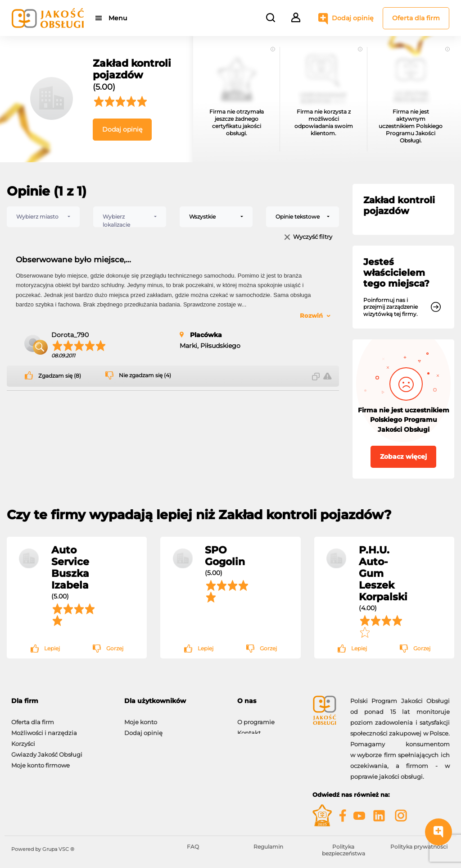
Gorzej (115, 648)
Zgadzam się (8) (60, 376)
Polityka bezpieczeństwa (343, 850)
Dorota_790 (70, 335)
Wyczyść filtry (313, 237)
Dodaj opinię (353, 18)
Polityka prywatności (419, 847)
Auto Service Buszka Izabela (70, 567)
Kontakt (249, 728)
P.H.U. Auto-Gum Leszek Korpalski (383, 573)
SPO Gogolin (225, 556)
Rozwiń (311, 315)
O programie (256, 717)
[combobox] (43, 217)
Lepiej (52, 648)
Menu (118, 18)
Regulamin (268, 847)
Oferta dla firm (416, 18)
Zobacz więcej (403, 457)
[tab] (268, 701)
